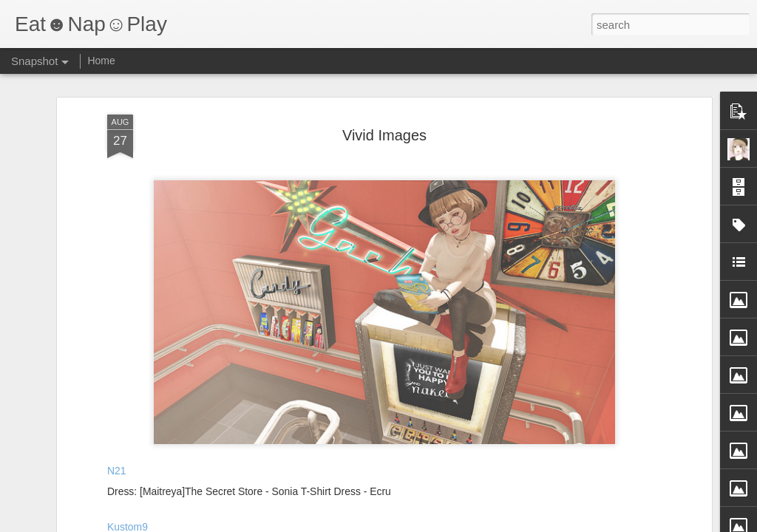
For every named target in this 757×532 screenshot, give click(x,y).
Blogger (425, 524)
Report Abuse (468, 524)
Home (101, 61)
